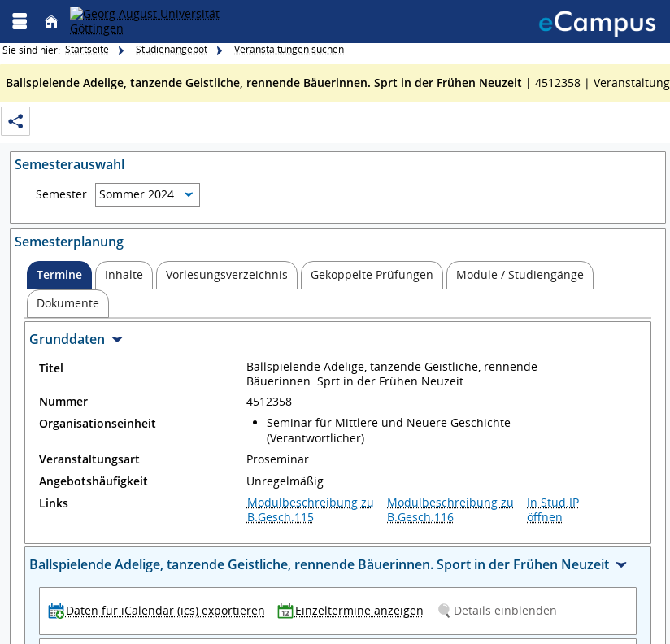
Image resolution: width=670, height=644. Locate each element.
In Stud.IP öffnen (553, 509)
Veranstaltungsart (89, 459)
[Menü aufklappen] (20, 22)
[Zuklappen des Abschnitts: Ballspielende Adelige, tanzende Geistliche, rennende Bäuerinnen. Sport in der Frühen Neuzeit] (338, 566)
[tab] (59, 275)
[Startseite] (51, 22)
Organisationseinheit (98, 424)
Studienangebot (172, 49)
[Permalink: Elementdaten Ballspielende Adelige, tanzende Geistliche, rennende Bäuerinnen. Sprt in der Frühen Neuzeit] (15, 122)
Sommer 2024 (137, 194)
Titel (51, 368)
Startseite (87, 49)
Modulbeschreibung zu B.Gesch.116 (450, 509)
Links (54, 503)
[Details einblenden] (500, 610)
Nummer (63, 402)
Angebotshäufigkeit (94, 481)
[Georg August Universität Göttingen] (169, 21)
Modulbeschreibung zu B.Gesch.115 (311, 509)
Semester (61, 194)
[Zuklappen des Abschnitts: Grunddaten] (338, 341)
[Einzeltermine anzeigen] (354, 610)
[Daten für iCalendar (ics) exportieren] (160, 610)
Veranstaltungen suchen (289, 49)
